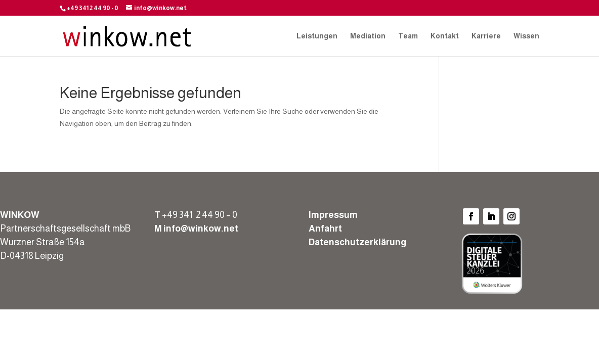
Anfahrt (325, 229)
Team (408, 36)
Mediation (368, 36)
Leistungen (317, 36)
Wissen (526, 36)
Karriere (486, 36)
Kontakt (445, 36)
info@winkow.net (201, 229)
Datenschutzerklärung (357, 242)
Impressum (333, 215)
